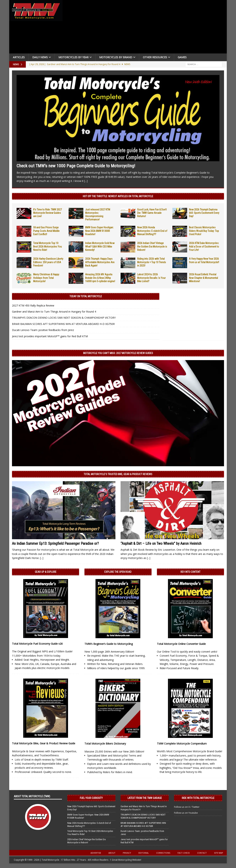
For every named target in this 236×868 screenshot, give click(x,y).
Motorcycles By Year (73, 57)
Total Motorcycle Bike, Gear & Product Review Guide (44, 743)
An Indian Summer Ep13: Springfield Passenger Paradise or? (55, 543)
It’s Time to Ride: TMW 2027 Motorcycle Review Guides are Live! (47, 213)
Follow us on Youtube (186, 813)
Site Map (219, 853)
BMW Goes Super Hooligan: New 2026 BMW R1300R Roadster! (99, 231)
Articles (19, 57)
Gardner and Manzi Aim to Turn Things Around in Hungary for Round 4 (54, 312)
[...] (86, 181)
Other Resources (155, 57)
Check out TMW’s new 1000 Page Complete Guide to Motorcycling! (76, 166)
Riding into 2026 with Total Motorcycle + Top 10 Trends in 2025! (152, 262)
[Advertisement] (146, 28)
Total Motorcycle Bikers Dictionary (105, 744)
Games (182, 57)
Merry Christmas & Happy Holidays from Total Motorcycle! (46, 278)
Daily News (40, 57)
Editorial (144, 853)
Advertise (96, 853)
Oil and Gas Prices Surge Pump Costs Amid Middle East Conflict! (46, 231)
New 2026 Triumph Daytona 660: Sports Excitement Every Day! (204, 213)
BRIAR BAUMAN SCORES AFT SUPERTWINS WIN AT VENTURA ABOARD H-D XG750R (63, 324)
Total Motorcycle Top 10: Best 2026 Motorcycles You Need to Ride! (47, 246)
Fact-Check (184, 853)
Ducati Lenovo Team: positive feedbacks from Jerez (43, 330)
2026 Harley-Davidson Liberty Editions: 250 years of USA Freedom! (48, 262)
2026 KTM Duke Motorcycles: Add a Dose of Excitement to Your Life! (204, 246)
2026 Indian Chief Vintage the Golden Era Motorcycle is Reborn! (152, 246)
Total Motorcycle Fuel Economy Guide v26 (37, 644)
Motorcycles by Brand (116, 57)
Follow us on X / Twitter (187, 807)
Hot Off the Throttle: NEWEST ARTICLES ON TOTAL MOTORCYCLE (118, 196)
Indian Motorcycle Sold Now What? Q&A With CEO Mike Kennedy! (100, 246)
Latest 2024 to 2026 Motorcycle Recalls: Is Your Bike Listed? (151, 278)
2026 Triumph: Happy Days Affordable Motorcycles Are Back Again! (100, 262)
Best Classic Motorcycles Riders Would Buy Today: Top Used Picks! (204, 231)
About (112, 853)
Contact (202, 853)
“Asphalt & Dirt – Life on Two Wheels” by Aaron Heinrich (161, 543)
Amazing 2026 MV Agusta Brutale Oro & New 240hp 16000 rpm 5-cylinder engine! (100, 278)
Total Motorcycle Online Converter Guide (181, 644)
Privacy (127, 853)
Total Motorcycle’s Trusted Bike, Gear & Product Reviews (118, 474)
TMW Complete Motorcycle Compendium (182, 744)
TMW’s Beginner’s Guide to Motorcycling (109, 644)
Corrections (163, 853)
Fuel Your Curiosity (91, 798)
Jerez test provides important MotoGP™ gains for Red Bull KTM (50, 336)
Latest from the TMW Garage (145, 798)
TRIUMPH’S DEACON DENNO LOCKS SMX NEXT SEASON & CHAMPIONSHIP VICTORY (64, 318)
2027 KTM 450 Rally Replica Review (33, 305)
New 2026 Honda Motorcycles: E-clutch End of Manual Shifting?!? (152, 231)
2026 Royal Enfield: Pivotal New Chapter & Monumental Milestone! (203, 278)
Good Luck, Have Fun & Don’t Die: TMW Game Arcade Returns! (152, 213)
